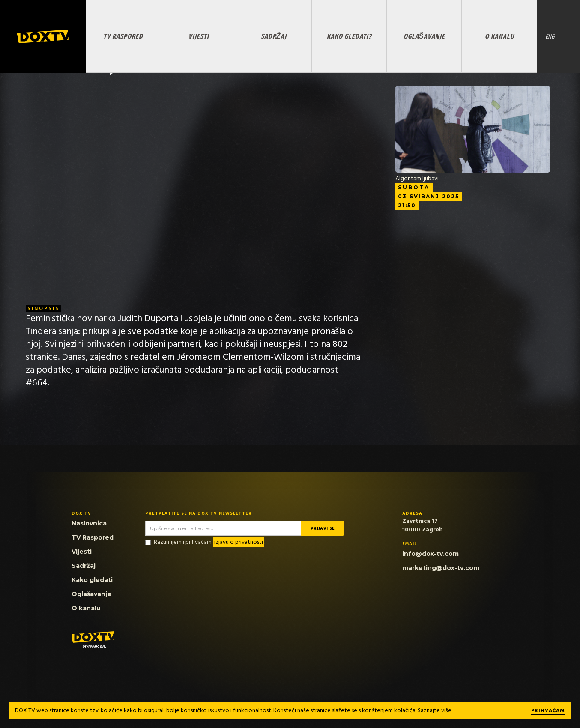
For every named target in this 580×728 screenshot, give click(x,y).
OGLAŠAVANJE (424, 36)
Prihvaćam (548, 711)
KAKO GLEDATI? (349, 36)
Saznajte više (435, 711)
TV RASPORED (123, 36)
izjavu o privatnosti (239, 542)
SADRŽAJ (274, 36)
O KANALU (499, 36)
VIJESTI (199, 36)
